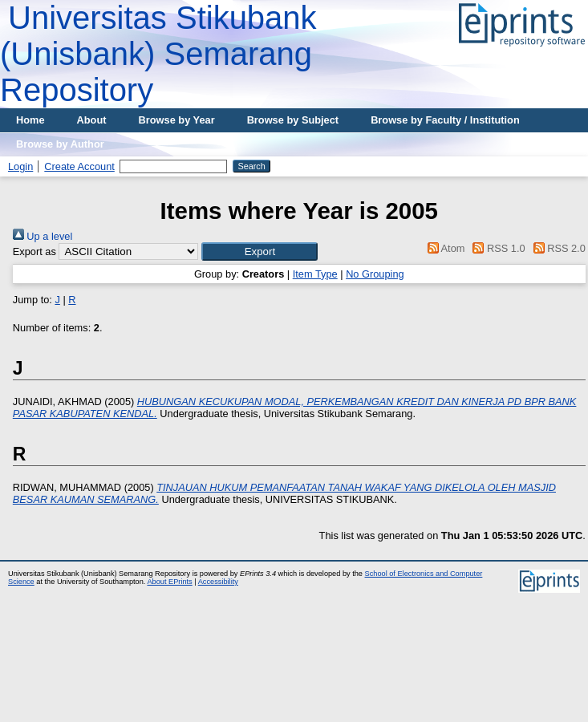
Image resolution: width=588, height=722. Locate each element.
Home (30, 120)
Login (20, 166)
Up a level (43, 236)
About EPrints (169, 582)
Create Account (79, 166)
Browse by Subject (293, 120)
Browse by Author (60, 144)
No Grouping (375, 274)
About (92, 120)
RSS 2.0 (557, 248)
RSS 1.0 (497, 248)
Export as (34, 251)
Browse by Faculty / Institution (445, 120)
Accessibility (218, 582)
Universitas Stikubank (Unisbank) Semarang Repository (158, 54)
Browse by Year (177, 120)
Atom (443, 248)
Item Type (315, 274)
